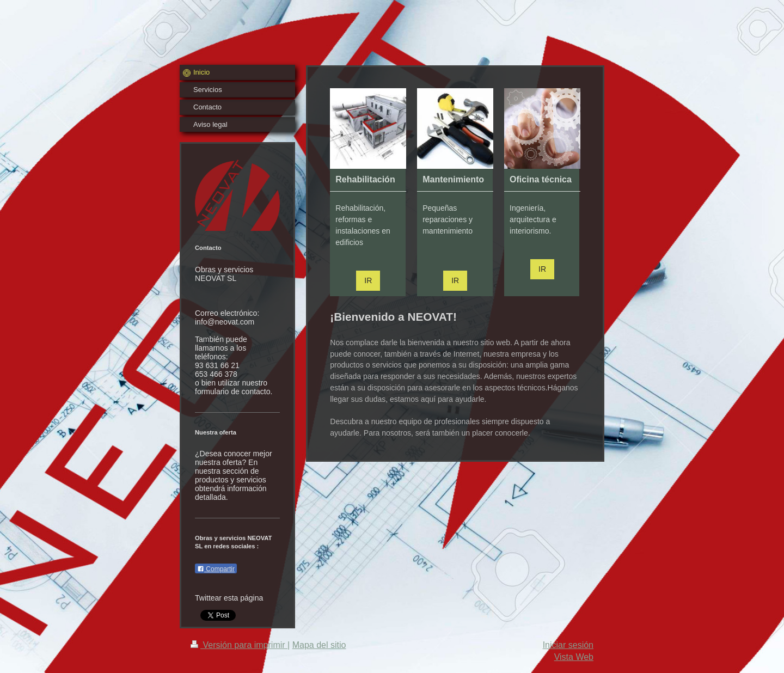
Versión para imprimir (239, 645)
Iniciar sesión (568, 645)
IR (368, 280)
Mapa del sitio (319, 645)
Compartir (216, 569)
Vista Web (574, 657)
